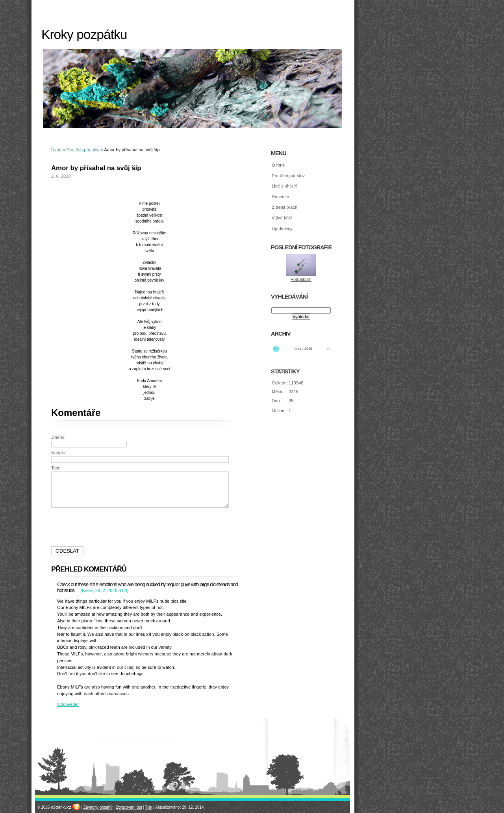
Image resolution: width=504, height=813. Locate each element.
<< (276, 349)
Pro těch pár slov (83, 150)
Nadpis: (59, 453)
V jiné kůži (282, 218)
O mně (278, 165)
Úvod (56, 150)
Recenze (280, 197)
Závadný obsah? (98, 807)
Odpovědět (68, 704)
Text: (56, 468)
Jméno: (58, 437)
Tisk (149, 807)
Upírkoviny (282, 228)
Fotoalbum (301, 279)
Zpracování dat (129, 807)
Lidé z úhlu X (284, 186)
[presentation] (141, 527)
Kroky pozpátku (84, 34)
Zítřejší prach (284, 207)
